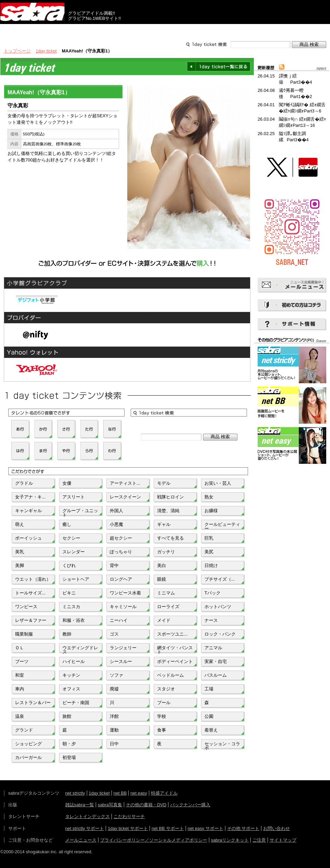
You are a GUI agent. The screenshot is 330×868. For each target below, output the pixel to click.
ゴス (114, 634)
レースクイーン (125, 497)
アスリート (74, 497)
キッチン (71, 675)
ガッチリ (166, 552)
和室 (20, 675)
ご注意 (259, 840)
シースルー (121, 661)
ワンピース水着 (125, 593)
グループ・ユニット (80, 512)
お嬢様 (211, 511)
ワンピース (26, 607)
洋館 (114, 716)
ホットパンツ (218, 607)
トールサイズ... (30, 593)
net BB (120, 793)
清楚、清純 (168, 511)
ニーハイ (119, 620)
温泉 (20, 716)
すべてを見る (170, 538)
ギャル (164, 524)
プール (164, 703)
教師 (67, 634)
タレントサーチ (165, 30)
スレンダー (74, 552)
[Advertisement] (292, 496)
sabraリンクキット (230, 840)
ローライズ (168, 607)
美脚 (20, 565)
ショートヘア (76, 579)
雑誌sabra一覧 (80, 805)
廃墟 (114, 689)
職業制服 (24, 634)
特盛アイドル (164, 793)
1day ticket (46, 51)
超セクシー (121, 538)
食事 (162, 730)
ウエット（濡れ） (33, 579)
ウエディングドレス (80, 649)
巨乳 (209, 538)
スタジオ (166, 689)
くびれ (69, 565)
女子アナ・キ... (30, 497)
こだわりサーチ (129, 816)
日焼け (211, 565)
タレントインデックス (87, 816)
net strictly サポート (85, 828)
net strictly (75, 793)
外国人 (116, 511)
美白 (162, 565)
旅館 (67, 716)
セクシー (71, 538)
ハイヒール (74, 661)
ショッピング (28, 744)
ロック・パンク (220, 634)
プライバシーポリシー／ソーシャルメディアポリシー (154, 840)
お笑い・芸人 (218, 483)
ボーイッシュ (28, 538)
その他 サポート (243, 828)
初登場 (69, 757)
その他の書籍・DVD (146, 805)
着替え (211, 730)
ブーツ (22, 661)
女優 (67, 483)
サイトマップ (283, 840)
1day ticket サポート (128, 828)
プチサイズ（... (220, 579)
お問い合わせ (276, 828)
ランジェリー (123, 648)
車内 (20, 689)
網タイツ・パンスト (175, 649)
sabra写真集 (110, 805)
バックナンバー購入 (190, 805)
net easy (139, 793)
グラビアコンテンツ (99, 30)
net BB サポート (168, 828)
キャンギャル (28, 511)
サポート (231, 30)
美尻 (209, 552)
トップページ (17, 51)
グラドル (24, 483)
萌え (20, 524)
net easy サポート (205, 828)
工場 (209, 689)
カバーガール (28, 757)
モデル (164, 483)
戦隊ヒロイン (170, 497)
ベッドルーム (170, 675)
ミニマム (166, 593)
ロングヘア (121, 579)
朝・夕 (69, 744)
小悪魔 (116, 524)
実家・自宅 (216, 661)
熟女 (209, 497)
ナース (211, 620)
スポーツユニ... (172, 634)
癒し (67, 524)
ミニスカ (71, 607)
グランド (24, 730)
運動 (114, 730)
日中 (114, 744)
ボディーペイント (175, 661)
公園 (209, 716)
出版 (33, 30)
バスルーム (216, 675)
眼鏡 (162, 579)
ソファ (116, 675)
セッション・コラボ (222, 745)
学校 (162, 716)
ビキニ (69, 593)
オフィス (71, 689)
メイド (164, 620)
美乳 (20, 552)
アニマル (213, 648)
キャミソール (123, 607)
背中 (114, 565)
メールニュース (81, 840)
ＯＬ (20, 648)
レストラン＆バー (33, 703)
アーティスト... (125, 483)
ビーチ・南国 (76, 703)
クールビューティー (222, 526)
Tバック (213, 593)
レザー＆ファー (31, 620)
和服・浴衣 (74, 620)
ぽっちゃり (121, 552)
